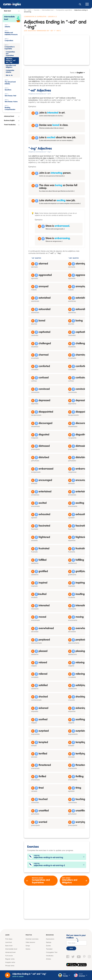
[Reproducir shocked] (33, 697)
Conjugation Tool (52, 952)
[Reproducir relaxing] (70, 663)
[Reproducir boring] (70, 321)
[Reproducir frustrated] (33, 549)
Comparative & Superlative (35, 17)
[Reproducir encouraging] (70, 480)
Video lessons (30, 942)
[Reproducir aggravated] (33, 275)
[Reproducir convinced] (33, 389)
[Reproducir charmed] (33, 355)
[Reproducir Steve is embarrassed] (40, 226)
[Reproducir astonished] (33, 298)
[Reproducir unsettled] (33, 811)
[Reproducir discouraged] (33, 423)
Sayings (49, 942)
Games (28, 949)
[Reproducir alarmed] (33, 264)
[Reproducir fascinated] (33, 526)
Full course (9, 956)
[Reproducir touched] (33, 799)
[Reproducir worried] (33, 822)
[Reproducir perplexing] (70, 640)
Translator (49, 949)
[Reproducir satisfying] (70, 685)
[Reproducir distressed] (33, 446)
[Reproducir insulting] (70, 594)
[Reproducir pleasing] (70, 651)
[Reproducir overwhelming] (70, 628)
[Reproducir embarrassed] (33, 469)
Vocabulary (50, 956)
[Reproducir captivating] (70, 332)
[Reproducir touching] (70, 799)
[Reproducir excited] (33, 503)
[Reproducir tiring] (70, 788)
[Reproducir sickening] (70, 708)
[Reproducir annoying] (70, 287)
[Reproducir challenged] (33, 344)
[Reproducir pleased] (33, 651)
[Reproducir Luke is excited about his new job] (33, 138)
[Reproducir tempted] (33, 742)
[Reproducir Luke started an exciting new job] (33, 201)
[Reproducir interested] (33, 606)
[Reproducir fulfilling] (70, 560)
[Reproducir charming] (70, 355)
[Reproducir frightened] (33, 537)
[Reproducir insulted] (33, 594)
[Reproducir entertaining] (70, 492)
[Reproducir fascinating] (70, 526)
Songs (28, 946)
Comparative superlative (64, 10)
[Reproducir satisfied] (33, 685)
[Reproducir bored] (33, 321)
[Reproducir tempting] (70, 742)
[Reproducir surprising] (70, 731)
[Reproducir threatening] (70, 765)
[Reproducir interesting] (70, 606)
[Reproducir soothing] (70, 720)
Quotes (48, 946)
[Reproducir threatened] (33, 765)
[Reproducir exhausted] (33, 515)
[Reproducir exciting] (70, 503)
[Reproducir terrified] (33, 754)
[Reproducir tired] (33, 788)
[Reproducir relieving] (70, 674)
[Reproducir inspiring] (70, 583)
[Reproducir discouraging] (70, 423)
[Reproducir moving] (70, 617)
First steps (9, 939)
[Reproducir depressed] (33, 401)
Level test (9, 942)
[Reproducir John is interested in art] (33, 113)
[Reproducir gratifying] (70, 571)
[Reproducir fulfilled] (33, 560)
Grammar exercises (32, 939)
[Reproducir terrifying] (70, 754)
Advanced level (10, 952)
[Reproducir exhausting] (70, 515)
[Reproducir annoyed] (33, 287)
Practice (29, 935)
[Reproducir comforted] (33, 366)
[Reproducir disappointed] (33, 412)
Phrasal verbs (10, 966)
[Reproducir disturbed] (33, 458)
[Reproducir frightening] (70, 537)
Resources (50, 935)
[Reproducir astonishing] (70, 298)
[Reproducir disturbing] (70, 458)
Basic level (9, 946)
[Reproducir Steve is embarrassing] (40, 239)
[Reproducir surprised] (33, 731)
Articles (49, 959)
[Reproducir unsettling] (70, 811)
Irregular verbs (10, 962)
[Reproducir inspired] (33, 583)
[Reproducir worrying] (70, 822)
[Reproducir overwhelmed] (33, 628)
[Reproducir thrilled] (33, 777)
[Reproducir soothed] (33, 720)
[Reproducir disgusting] (70, 435)
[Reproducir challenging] (70, 344)
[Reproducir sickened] (33, 708)
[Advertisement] (57, 50)
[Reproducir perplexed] (33, 640)
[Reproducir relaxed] (33, 663)
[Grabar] (37, 113)
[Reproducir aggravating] (70, 275)
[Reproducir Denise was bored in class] (33, 125)
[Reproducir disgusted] (33, 435)
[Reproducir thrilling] (70, 777)
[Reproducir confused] (33, 378)
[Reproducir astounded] (33, 309)
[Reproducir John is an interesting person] (33, 173)
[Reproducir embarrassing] (70, 469)
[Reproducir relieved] (33, 674)
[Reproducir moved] (33, 617)
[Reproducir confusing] (70, 378)
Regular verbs (10, 959)
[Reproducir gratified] (33, 571)
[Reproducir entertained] (33, 492)
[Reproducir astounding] (70, 309)
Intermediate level (48, 10)
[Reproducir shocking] (70, 697)
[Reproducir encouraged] (33, 480)
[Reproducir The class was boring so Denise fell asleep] (33, 186)
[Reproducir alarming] (70, 264)
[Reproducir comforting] (70, 366)
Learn (7, 935)
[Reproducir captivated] (33, 332)
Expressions (50, 939)
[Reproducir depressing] (70, 401)
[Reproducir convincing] (70, 389)
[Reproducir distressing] (70, 446)
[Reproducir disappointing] (70, 412)
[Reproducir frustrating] (70, 549)
